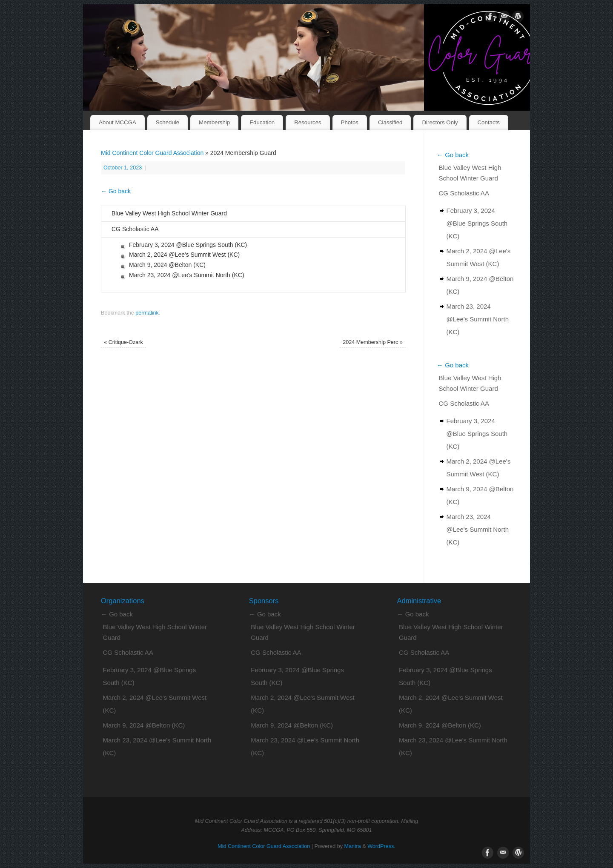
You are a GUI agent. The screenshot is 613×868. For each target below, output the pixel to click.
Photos (350, 122)
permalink (147, 313)
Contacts (489, 122)
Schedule (168, 122)
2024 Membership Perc (373, 342)
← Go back (116, 191)
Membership (214, 122)
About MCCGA (117, 122)
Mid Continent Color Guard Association (152, 153)
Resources (308, 122)
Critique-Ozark (123, 342)
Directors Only (440, 122)
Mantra (353, 846)
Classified (390, 122)
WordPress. (381, 846)
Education (262, 122)
